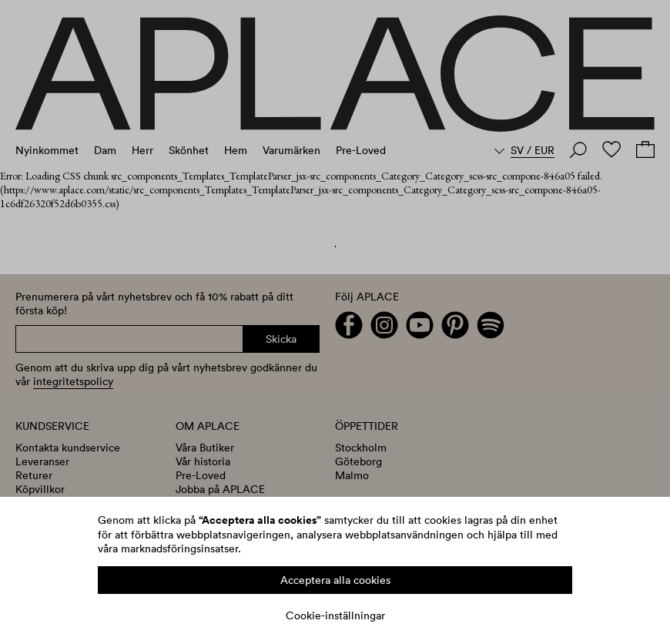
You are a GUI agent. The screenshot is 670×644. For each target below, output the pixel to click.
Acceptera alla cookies (335, 580)
